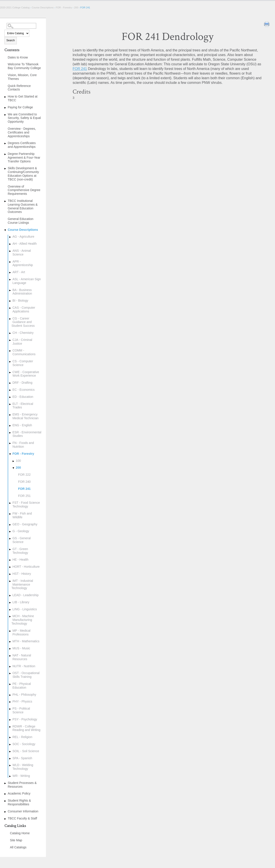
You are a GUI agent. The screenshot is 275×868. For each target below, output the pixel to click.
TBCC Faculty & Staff (22, 818)
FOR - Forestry (64, 8)
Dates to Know (18, 57)
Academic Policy (19, 793)
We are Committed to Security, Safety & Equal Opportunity (24, 118)
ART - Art (19, 272)
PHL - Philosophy (24, 695)
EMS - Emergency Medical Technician (25, 416)
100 (18, 461)
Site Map (16, 840)
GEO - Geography (25, 524)
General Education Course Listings (21, 221)
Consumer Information (23, 811)
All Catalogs (18, 847)
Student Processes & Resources (22, 785)
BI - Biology (20, 301)
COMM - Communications (24, 352)
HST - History (22, 574)
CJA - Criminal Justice (22, 342)
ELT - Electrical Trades (23, 406)
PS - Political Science (21, 710)
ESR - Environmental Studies (27, 434)
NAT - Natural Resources (22, 657)
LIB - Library (21, 602)
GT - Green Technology (20, 551)
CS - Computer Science (23, 363)
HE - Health (20, 560)
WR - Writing (21, 776)
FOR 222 (24, 475)
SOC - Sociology (24, 744)
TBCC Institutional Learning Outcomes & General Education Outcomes (23, 206)
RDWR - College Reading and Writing (26, 728)
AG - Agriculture (23, 237)
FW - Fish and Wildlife (22, 515)
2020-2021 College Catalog (15, 8)
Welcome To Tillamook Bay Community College (24, 66)
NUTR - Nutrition (24, 666)
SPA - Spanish (22, 758)
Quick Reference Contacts (19, 88)
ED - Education (23, 397)
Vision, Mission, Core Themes (22, 77)
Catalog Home (20, 833)
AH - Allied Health (24, 244)
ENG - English (22, 425)
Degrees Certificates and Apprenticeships (22, 145)
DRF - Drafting (22, 383)
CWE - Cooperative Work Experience (26, 374)
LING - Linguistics (24, 609)
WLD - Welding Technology (23, 767)
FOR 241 (24, 489)
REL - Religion (22, 737)
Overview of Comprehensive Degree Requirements (24, 190)
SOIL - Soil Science (26, 751)
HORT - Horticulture (26, 567)
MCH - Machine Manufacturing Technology (23, 620)
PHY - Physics (22, 701)
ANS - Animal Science (22, 253)
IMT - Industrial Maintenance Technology (22, 584)
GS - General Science (21, 540)
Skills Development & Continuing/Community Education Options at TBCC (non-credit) (23, 174)
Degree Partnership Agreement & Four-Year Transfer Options (24, 158)
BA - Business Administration (22, 292)
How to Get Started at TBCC (23, 98)
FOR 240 (24, 482)
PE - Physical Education (22, 686)
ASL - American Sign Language (27, 281)
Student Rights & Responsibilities (19, 802)
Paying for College (20, 107)
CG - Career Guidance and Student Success (23, 322)
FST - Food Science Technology (26, 504)
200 (76, 8)
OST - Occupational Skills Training (26, 675)
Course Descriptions (43, 8)
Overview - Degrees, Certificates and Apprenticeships (22, 132)
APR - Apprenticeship (23, 263)
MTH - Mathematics (26, 641)
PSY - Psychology (25, 719)
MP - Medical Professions (21, 632)
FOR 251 (24, 496)
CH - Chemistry (23, 333)
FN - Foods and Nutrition (23, 445)
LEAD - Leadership (25, 595)
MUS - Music (21, 648)
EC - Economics (23, 390)
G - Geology (21, 531)
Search (11, 40)
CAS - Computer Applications (24, 309)
